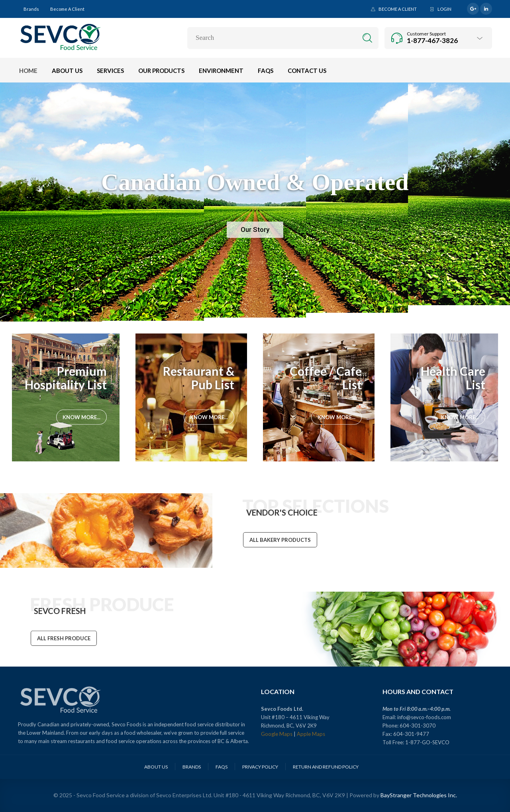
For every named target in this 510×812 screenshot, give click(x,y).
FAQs (222, 767)
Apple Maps (311, 734)
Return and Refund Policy (326, 767)
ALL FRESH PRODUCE (64, 639)
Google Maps (277, 734)
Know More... (81, 418)
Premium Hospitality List (66, 378)
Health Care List (453, 378)
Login (444, 9)
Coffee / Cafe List (326, 378)
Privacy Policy (260, 767)
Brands (31, 9)
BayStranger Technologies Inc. (419, 795)
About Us (156, 767)
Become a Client (67, 9)
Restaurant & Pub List (199, 378)
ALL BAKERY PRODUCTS (280, 540)
